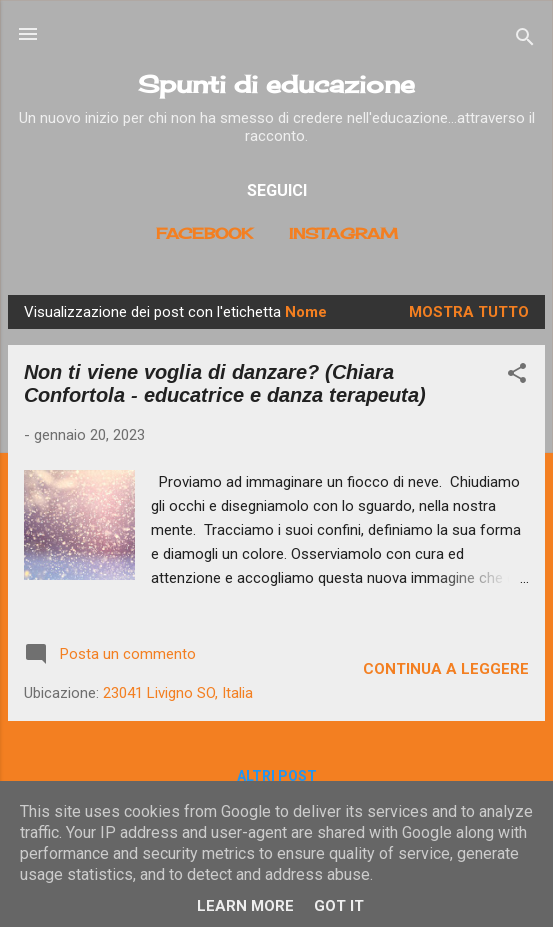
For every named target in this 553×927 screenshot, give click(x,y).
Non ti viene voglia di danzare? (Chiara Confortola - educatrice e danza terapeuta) (225, 383)
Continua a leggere (446, 669)
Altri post (277, 776)
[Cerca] (525, 40)
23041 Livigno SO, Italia (178, 693)
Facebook (204, 233)
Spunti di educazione (276, 84)
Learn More (245, 906)
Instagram (343, 233)
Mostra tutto (469, 312)
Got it (339, 906)
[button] (517, 376)
